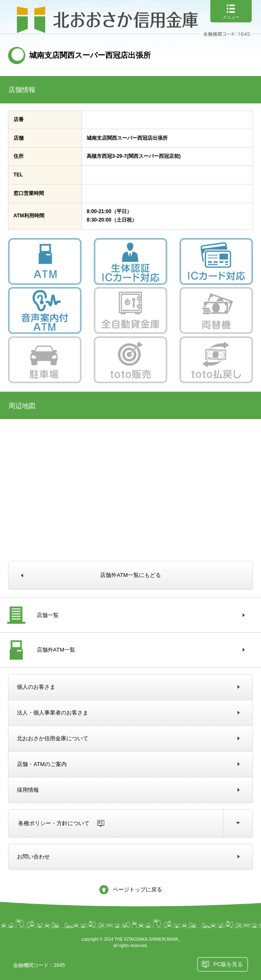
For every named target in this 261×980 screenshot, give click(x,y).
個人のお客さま (36, 687)
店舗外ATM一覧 (56, 650)
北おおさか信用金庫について (53, 738)
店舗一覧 (48, 615)
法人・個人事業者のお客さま (53, 713)
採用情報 (28, 790)
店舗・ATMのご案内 (42, 764)
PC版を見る (228, 964)
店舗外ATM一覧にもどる (130, 575)
